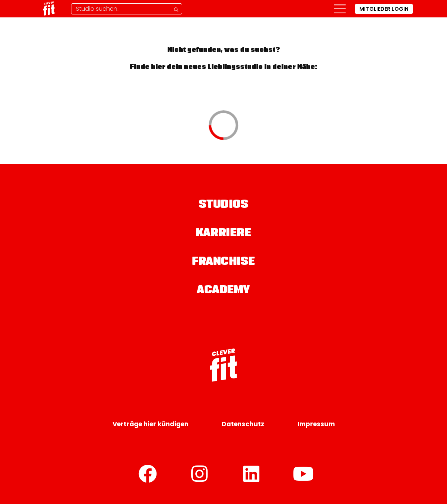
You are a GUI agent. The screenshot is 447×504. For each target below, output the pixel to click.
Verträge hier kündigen (150, 424)
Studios (223, 205)
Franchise (223, 262)
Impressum (316, 424)
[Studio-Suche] (127, 9)
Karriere (223, 234)
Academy (224, 291)
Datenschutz (243, 424)
